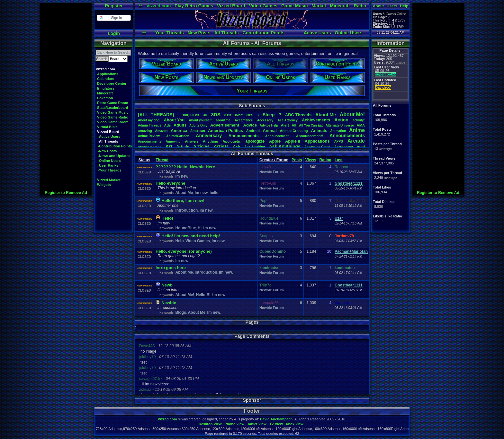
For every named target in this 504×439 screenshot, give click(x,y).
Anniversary (209, 136)
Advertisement (225, 125)
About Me (184, 193)
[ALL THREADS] (156, 115)
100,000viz (191, 115)
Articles (201, 146)
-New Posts (107, 151)
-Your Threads (110, 170)
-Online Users (109, 161)
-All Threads (108, 141)
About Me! (185, 295)
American (198, 131)
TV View (276, 424)
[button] (114, 18)
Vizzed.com (158, 6)
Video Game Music (113, 112)
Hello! (167, 218)
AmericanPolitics (225, 131)
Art (169, 146)
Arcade (356, 141)
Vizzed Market (109, 180)
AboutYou (174, 120)
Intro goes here (171, 268)
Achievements (316, 120)
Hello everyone (171, 183)
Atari (361, 147)
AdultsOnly (198, 125)
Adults (180, 125)
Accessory (265, 120)
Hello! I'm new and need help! (191, 236)
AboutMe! (352, 114)
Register (114, 6)
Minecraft (340, 6)
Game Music (294, 6)
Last (339, 160)
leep (269, 115)
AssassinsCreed (317, 147)
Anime (357, 130)
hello (214, 193)
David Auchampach (276, 419)
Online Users (348, 33)
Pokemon (105, 98)
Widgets (104, 185)
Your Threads (170, 33)
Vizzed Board (231, 6)
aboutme (223, 120)
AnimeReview (149, 136)
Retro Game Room (113, 103)
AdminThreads (150, 125)
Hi (200, 228)
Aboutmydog (149, 120)
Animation (338, 131)
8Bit (228, 115)
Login (114, 33)
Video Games (263, 6)
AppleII (293, 141)
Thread (162, 160)
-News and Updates (114, 156)
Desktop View (210, 424)
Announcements (347, 136)
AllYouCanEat (311, 125)
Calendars (106, 79)
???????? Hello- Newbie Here (185, 167)
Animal (270, 131)
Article (183, 147)
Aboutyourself (200, 120)
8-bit (239, 115)
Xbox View (295, 424)
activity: (359, 120)
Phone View (234, 424)
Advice (250, 125)
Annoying (173, 141)
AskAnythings (285, 146)
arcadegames (150, 147)
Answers (192, 141)
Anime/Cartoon (178, 136)
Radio (360, 6)
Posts (297, 160)
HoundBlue (185, 228)
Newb (167, 285)
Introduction (186, 210)
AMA (361, 125)
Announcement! (310, 136)
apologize (255, 141)
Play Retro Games (194, 6)
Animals (319, 131)
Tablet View (257, 424)
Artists (221, 146)
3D (205, 115)
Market (319, 6)
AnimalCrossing (294, 131)
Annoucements (244, 136)
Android (253, 131)
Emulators (106, 88)
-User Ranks (108, 165)
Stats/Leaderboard (113, 108)
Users (392, 6)
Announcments (150, 141)
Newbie (169, 303)
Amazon (162, 131)
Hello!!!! (203, 295)
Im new (182, 176)
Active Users (317, 33)
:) (258, 115)
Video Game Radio (113, 117)
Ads (167, 125)
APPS (339, 141)
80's (250, 115)
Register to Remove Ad (66, 193)
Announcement (277, 136)
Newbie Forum (272, 172)
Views (311, 160)
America (179, 131)
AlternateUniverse (340, 125)
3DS (216, 114)
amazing (145, 131)
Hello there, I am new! (183, 201)
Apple (275, 141)
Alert (285, 125)
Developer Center (112, 83)
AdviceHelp (269, 125)
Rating (325, 160)
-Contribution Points (115, 146)
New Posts (199, 33)
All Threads (226, 33)
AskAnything (255, 147)
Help (404, 6)
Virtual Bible (107, 127)
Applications (108, 74)
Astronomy (344, 147)
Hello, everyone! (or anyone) (184, 251)
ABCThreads (298, 115)
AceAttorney (287, 120)
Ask (237, 147)
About (378, 6)
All (294, 125)
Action (341, 120)
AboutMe (326, 115)
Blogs (180, 312)
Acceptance (244, 120)
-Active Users (109, 136)
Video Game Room (113, 122)
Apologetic (232, 141)
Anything (211, 141)
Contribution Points (264, 33)
